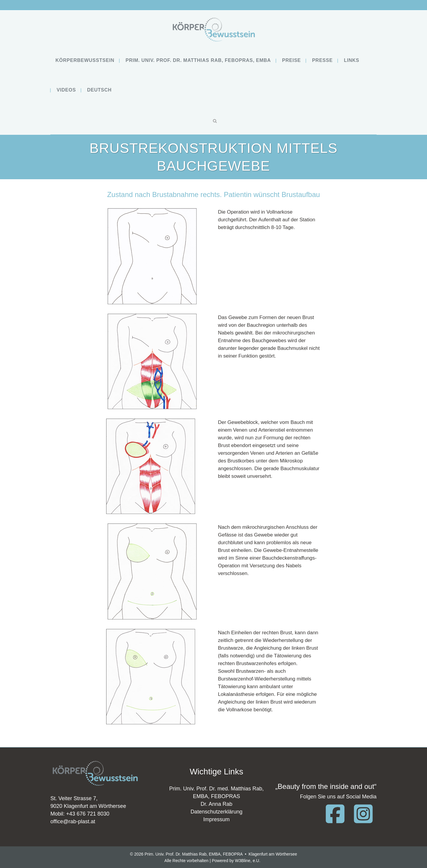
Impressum (216, 819)
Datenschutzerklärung (216, 812)
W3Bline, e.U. (248, 861)
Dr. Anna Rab (216, 804)
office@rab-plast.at (73, 821)
